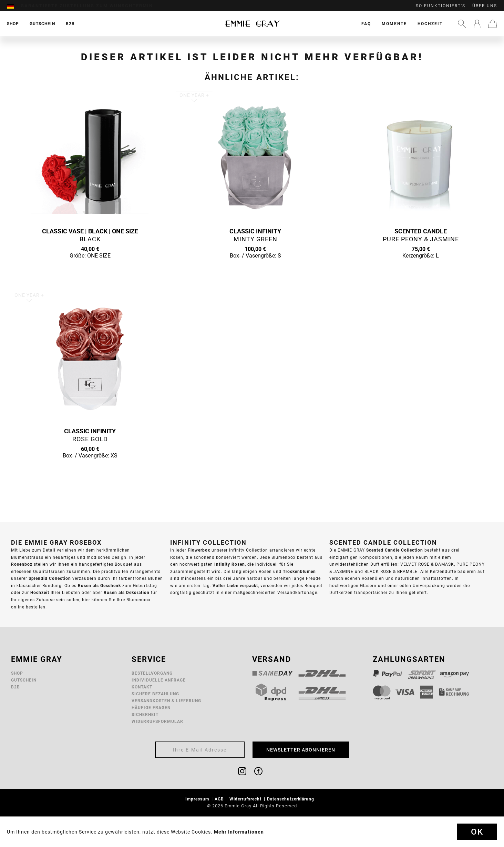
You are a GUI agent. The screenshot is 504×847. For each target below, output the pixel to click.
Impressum (198, 799)
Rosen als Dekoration (127, 592)
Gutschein (24, 680)
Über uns (485, 6)
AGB (220, 799)
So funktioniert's (441, 6)
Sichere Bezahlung (155, 694)
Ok (477, 832)
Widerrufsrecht (246, 799)
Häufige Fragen (151, 708)
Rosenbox (22, 564)
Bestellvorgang (152, 673)
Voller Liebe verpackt (235, 586)
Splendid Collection (50, 578)
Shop (17, 673)
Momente (394, 24)
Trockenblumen (299, 571)
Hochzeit (430, 24)
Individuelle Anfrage (159, 680)
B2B (16, 687)
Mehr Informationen (239, 832)
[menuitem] (14, 6)
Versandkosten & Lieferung (166, 701)
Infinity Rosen (230, 564)
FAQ (366, 24)
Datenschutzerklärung (291, 799)
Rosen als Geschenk (99, 586)
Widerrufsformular (157, 721)
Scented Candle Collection (395, 550)
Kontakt (142, 687)
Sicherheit (145, 714)
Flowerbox (199, 550)
